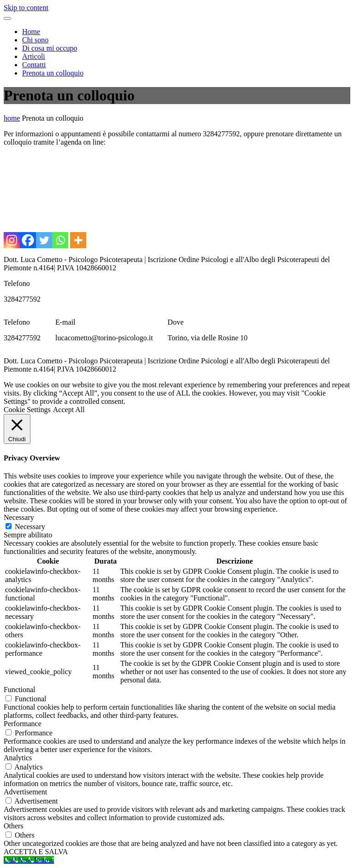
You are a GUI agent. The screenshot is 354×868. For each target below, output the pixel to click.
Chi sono (35, 40)
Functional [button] (19, 690)
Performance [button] (23, 724)
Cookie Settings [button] (27, 410)
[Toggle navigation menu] (7, 18)
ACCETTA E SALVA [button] (36, 852)
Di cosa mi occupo (50, 48)
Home (31, 32)
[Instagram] (12, 240)
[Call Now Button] (29, 860)
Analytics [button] (18, 758)
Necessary (30, 527)
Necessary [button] (19, 517)
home (12, 118)
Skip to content (26, 8)
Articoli (34, 56)
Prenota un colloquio (53, 73)
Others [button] (14, 826)
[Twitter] (44, 240)
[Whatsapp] (60, 240)
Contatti (34, 65)
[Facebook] (28, 240)
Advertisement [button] (25, 792)
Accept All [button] (69, 410)
